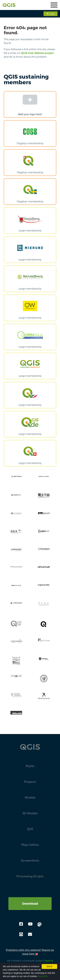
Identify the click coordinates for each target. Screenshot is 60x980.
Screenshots (30, 860)
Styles (30, 766)
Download (30, 904)
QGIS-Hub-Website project (37, 53)
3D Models (30, 813)
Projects (30, 782)
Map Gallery (30, 845)
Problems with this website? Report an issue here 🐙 (30, 952)
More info (43, 976)
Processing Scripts (30, 876)
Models (30, 797)
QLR (30, 829)
